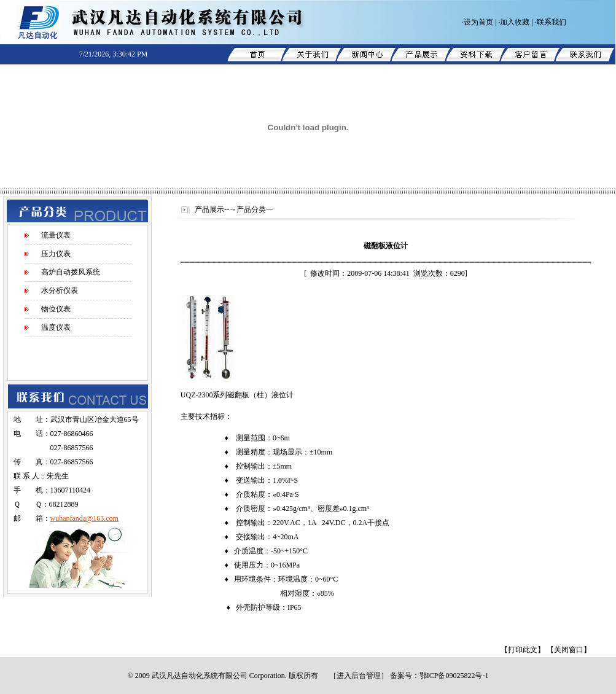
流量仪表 (56, 235)
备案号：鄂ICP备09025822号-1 (439, 676)
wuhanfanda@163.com (84, 518)
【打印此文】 (523, 650)
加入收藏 (515, 22)
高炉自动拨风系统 (71, 272)
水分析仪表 (60, 290)
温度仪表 (56, 327)
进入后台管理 (359, 676)
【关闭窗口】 (569, 650)
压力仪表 (56, 254)
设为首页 (478, 22)
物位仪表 (56, 309)
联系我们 (552, 22)
